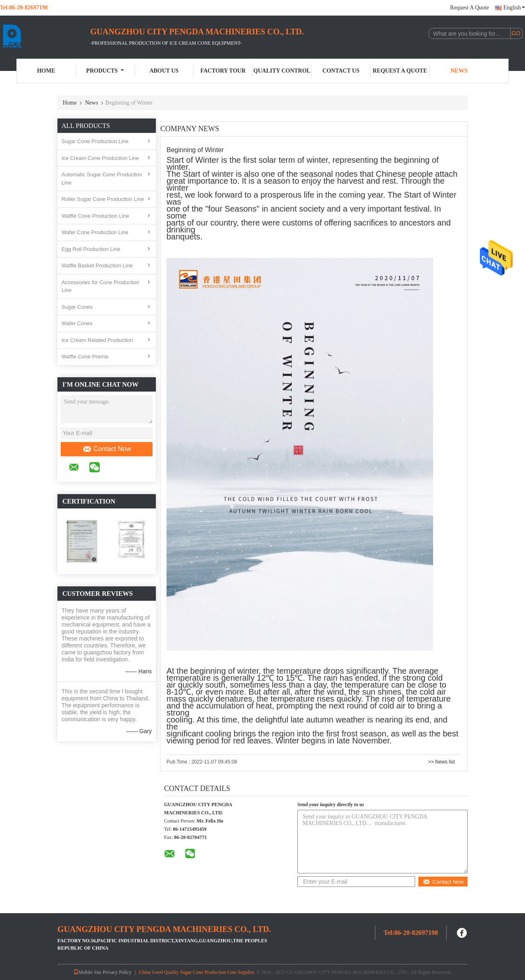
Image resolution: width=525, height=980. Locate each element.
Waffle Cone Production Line (95, 216)
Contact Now (107, 449)
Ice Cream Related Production (97, 340)
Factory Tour (223, 71)
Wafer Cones (77, 323)
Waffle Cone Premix (85, 357)
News (459, 71)
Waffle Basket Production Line (97, 266)
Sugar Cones (77, 307)
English (514, 8)
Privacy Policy (117, 972)
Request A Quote (469, 8)
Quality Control (282, 71)
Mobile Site (87, 972)
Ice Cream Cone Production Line (100, 158)
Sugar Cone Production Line (95, 141)
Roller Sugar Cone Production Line (103, 199)
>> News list (442, 762)
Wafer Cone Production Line (95, 232)
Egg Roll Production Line (91, 249)
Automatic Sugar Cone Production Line (102, 179)
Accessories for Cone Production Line (100, 286)
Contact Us (341, 71)
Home (46, 71)
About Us (164, 71)
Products (105, 71)
